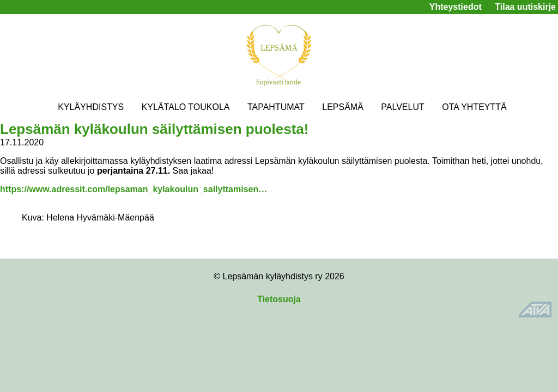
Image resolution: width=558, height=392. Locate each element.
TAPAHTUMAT (276, 107)
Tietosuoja (279, 299)
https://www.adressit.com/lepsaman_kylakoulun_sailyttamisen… (134, 189)
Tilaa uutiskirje (525, 7)
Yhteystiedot (456, 7)
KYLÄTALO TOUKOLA (186, 107)
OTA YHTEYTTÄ (474, 107)
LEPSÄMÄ (343, 107)
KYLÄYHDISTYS (91, 107)
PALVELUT (402, 107)
